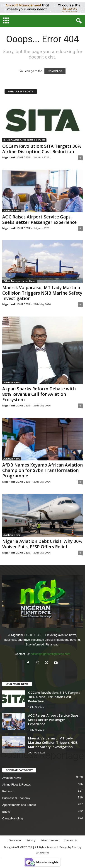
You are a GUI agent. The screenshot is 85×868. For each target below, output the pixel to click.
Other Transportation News (19, 281)
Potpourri (8, 791)
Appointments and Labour (19, 805)
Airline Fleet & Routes (17, 785)
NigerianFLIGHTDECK (16, 157)
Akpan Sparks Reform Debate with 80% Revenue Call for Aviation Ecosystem (39, 394)
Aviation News (12, 211)
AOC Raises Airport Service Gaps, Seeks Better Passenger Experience (39, 220)
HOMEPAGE (55, 71)
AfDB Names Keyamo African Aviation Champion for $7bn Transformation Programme (42, 470)
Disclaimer (15, 840)
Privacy (31, 840)
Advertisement (50, 840)
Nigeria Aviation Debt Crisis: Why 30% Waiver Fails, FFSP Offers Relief (42, 544)
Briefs (6, 812)
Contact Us (70, 840)
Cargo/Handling (12, 818)
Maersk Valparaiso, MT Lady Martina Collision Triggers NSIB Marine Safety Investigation (42, 293)
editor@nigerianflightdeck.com (50, 654)
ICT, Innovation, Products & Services (24, 140)
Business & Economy (16, 798)
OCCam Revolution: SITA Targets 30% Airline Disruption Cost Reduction (42, 149)
